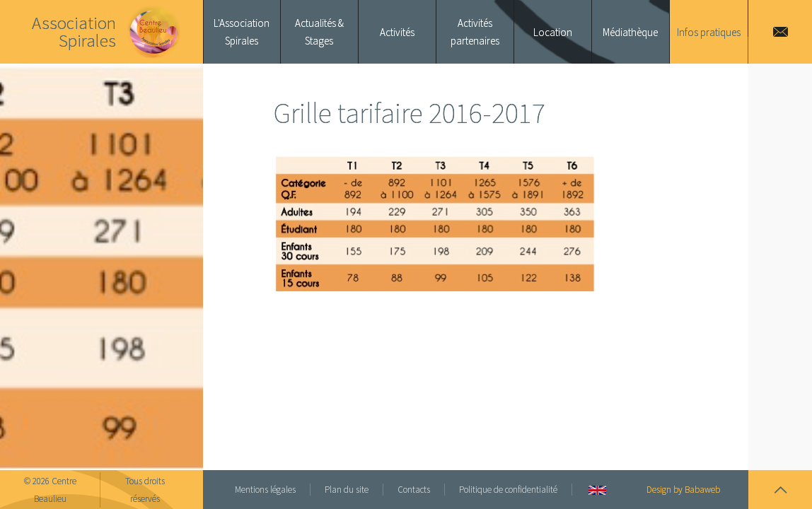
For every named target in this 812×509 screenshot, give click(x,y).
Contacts (414, 490)
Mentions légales (265, 490)
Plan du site (347, 490)
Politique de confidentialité (508, 490)
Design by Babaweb (683, 490)
